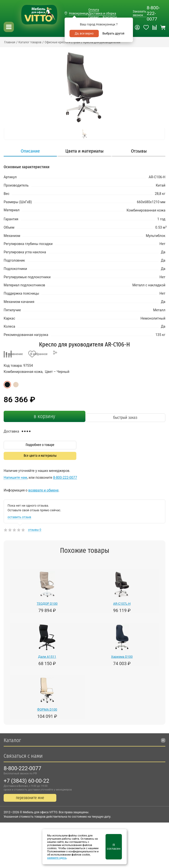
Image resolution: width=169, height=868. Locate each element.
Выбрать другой (113, 33)
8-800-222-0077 (153, 13)
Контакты (110, 17)
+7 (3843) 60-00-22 (26, 781)
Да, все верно (84, 33)
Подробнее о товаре (40, 445)
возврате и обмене (43, 490)
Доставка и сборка (102, 13)
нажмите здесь (57, 858)
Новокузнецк (79, 13)
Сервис (94, 17)
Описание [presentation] (30, 151)
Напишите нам (15, 478)
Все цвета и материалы (40, 456)
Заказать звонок (139, 13)
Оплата (94, 10)
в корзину (44, 416)
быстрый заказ (125, 417)
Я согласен (114, 847)
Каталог (12, 740)
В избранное (39, 354)
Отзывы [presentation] (139, 151)
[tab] (30, 151)
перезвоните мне (30, 798)
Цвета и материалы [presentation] (84, 151)
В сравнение (14, 354)
